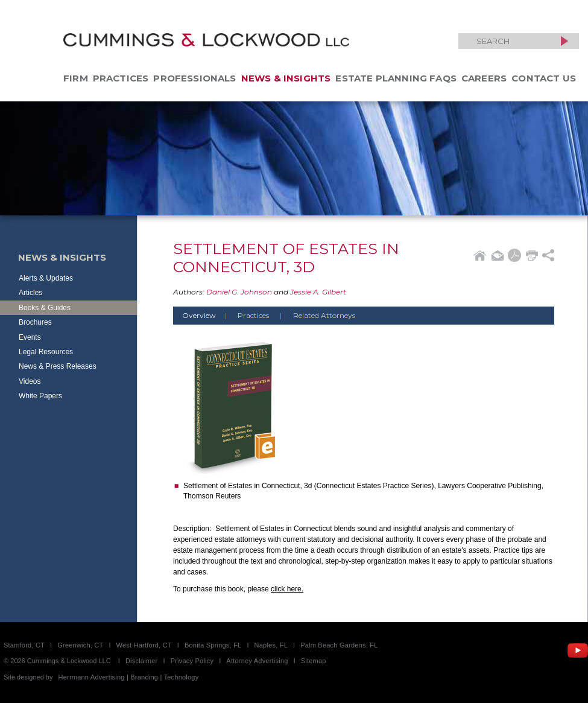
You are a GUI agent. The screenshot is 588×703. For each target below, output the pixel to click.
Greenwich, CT (80, 645)
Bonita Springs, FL (213, 645)
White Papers (40, 396)
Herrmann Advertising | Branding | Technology (129, 677)
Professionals (194, 78)
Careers (484, 78)
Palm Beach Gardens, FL (339, 645)
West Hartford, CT (144, 645)
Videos (30, 381)
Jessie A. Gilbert (318, 292)
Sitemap (314, 661)
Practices (121, 78)
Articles (30, 293)
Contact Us (544, 78)
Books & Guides (45, 308)
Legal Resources (46, 352)
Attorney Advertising (257, 661)
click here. (287, 589)
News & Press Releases (58, 366)
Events (30, 337)
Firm (76, 78)
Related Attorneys (324, 315)
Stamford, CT (24, 645)
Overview (209, 315)
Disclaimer (142, 661)
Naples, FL (271, 645)
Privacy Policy (192, 661)
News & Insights (286, 78)
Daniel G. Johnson (239, 292)
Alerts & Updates (46, 278)
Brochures (35, 322)
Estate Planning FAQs (396, 78)
